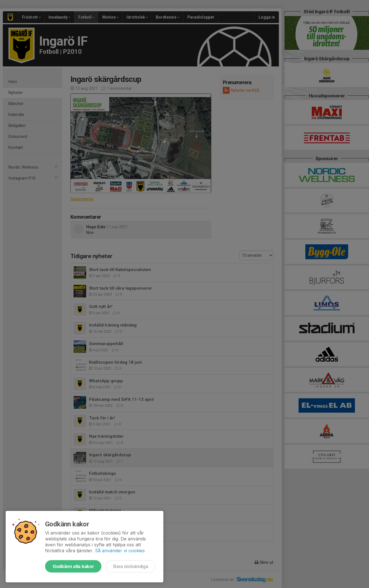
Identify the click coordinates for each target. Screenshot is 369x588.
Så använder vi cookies (120, 551)
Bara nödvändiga (131, 566)
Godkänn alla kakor (73, 566)
